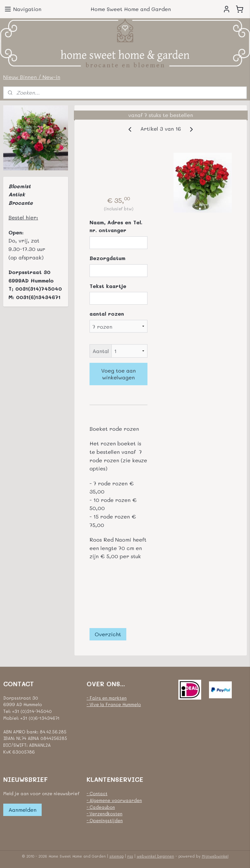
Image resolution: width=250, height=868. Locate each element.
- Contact (97, 793)
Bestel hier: (23, 217)
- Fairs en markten (107, 698)
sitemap (117, 856)
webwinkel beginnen (155, 856)
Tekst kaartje (108, 286)
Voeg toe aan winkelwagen (119, 374)
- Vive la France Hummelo (114, 704)
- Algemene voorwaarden (114, 800)
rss (130, 856)
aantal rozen (107, 314)
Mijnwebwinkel (215, 856)
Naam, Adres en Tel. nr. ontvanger (116, 226)
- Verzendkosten (104, 814)
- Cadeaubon (101, 807)
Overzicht (108, 634)
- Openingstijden (105, 820)
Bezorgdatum (107, 258)
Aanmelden (22, 810)
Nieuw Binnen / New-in (32, 77)
